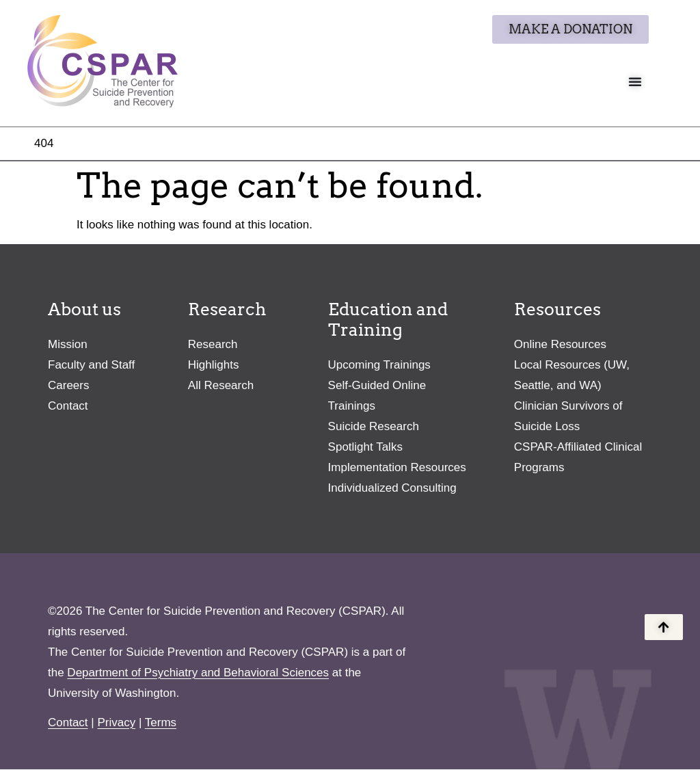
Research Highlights (214, 355)
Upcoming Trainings (379, 366)
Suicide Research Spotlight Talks (374, 437)
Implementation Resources (397, 468)
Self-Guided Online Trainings (377, 396)
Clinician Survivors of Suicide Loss (568, 417)
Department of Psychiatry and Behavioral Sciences (198, 673)
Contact (68, 407)
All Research (221, 386)
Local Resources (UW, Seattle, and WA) (572, 376)
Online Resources (560, 345)
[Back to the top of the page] (664, 627)
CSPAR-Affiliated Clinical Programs (578, 458)
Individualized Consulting (392, 489)
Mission (68, 345)
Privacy (116, 723)
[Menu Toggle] (635, 81)
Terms (161, 723)
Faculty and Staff (91, 366)
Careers (68, 386)
